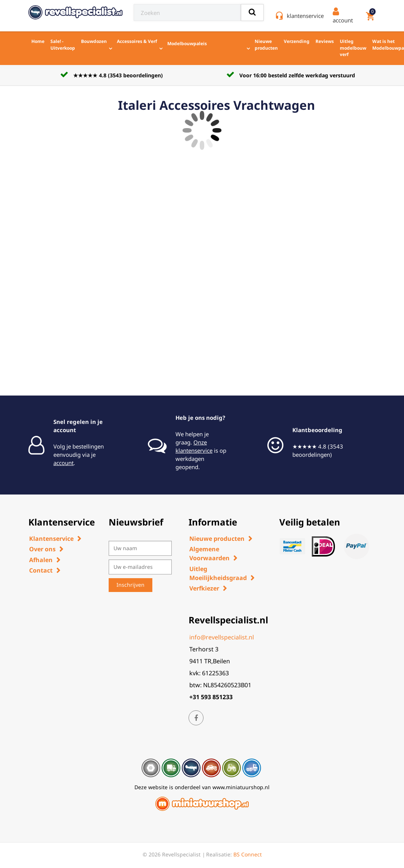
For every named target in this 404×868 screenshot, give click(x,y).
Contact (41, 570)
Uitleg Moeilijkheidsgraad (218, 573)
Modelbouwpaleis (197, 43)
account (63, 463)
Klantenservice (51, 539)
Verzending (297, 41)
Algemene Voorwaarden (209, 554)
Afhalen (41, 560)
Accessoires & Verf (137, 41)
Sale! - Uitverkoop (63, 45)
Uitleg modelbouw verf (353, 48)
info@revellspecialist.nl (222, 637)
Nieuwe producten (266, 45)
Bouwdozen (94, 41)
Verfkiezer (204, 588)
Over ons (42, 549)
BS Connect (248, 854)
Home (38, 41)
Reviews (325, 41)
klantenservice (305, 16)
